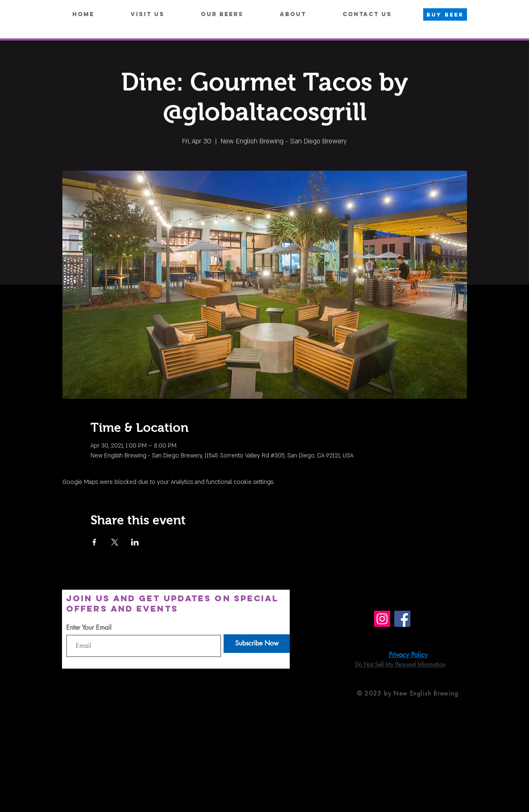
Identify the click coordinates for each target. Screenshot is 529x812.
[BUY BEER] (445, 14)
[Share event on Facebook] (94, 542)
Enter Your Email (89, 628)
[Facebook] (402, 619)
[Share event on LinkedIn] (135, 542)
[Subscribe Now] (257, 644)
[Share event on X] (115, 542)
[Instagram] (382, 619)
